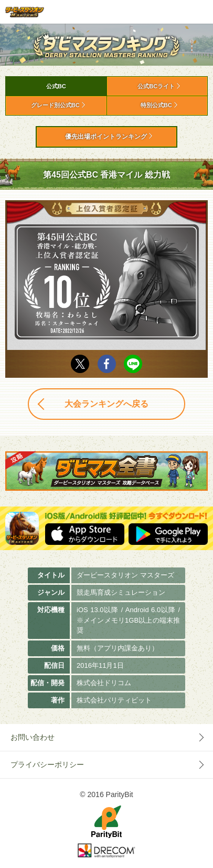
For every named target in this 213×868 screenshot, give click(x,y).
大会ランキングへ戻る (106, 404)
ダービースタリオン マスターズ (25, 12)
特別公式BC (156, 105)
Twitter (80, 364)
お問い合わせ (33, 737)
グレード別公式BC (55, 105)
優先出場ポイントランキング (106, 137)
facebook (107, 364)
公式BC (56, 86)
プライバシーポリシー (47, 764)
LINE (133, 364)
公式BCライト (156, 86)
